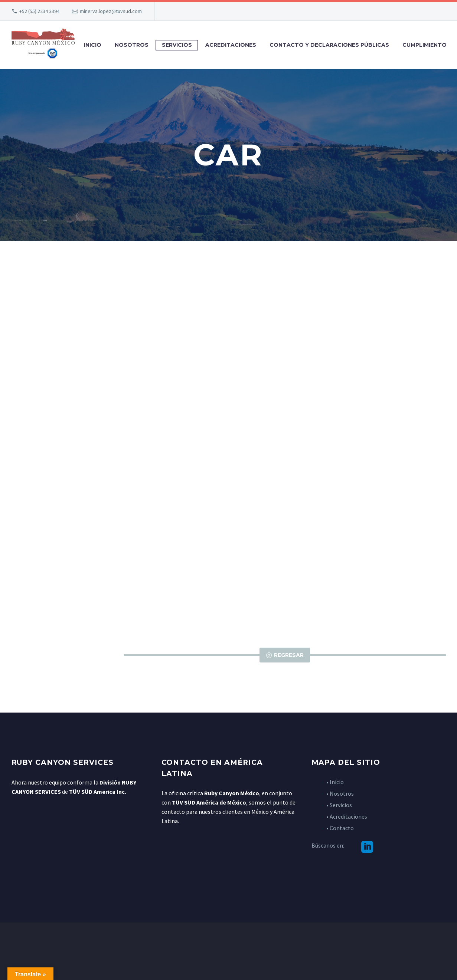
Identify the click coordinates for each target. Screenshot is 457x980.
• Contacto (340, 828)
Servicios (177, 45)
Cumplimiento (425, 45)
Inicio (93, 45)
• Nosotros (340, 793)
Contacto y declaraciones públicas (329, 45)
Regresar (285, 655)
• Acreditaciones (347, 816)
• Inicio (335, 782)
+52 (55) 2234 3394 (39, 11)
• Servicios (339, 805)
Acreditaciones (231, 45)
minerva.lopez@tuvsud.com (111, 11)
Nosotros (132, 45)
